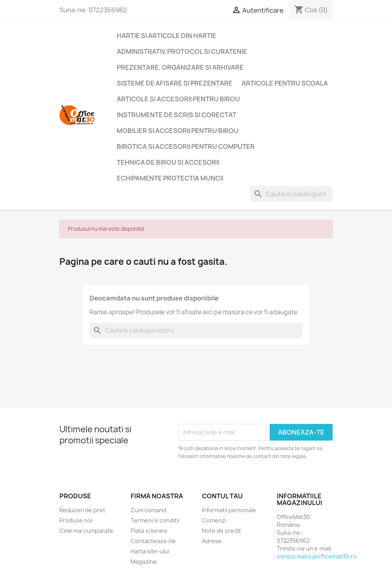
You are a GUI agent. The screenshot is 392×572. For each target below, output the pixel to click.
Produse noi (76, 520)
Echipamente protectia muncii (170, 178)
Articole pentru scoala (285, 83)
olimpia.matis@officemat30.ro (317, 556)
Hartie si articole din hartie (167, 36)
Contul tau (222, 496)
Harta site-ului (150, 551)
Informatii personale (229, 510)
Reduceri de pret (82, 510)
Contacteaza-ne (153, 541)
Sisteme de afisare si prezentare (175, 83)
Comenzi (214, 520)
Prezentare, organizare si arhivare (180, 67)
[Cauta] (291, 194)
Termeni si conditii (155, 520)
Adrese (212, 541)
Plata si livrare (149, 531)
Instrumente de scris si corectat (177, 115)
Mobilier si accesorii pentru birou (178, 131)
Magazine (144, 562)
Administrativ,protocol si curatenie (182, 51)
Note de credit (222, 531)
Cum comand (148, 510)
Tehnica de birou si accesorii (168, 162)
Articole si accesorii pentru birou (178, 99)
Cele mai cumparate (86, 531)
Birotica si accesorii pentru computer (186, 146)
